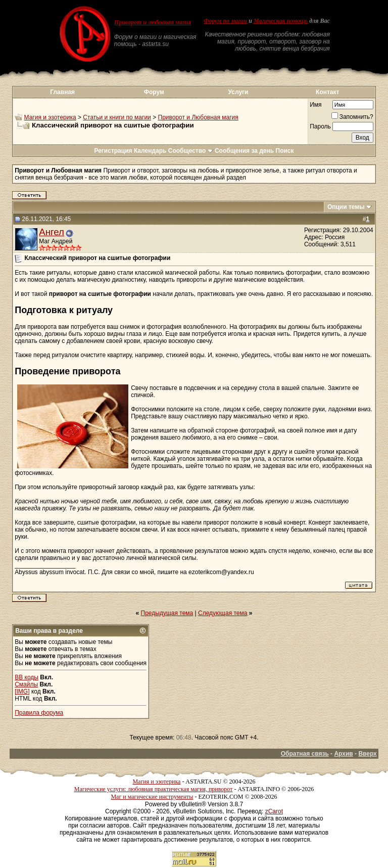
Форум (154, 92)
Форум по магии (225, 21)
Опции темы (346, 207)
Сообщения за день (244, 151)
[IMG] (22, 691)
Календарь (150, 151)
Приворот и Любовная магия (198, 117)
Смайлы (26, 684)
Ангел (52, 232)
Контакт (327, 92)
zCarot (274, 811)
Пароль (320, 126)
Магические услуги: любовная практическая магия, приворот (154, 789)
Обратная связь (305, 754)
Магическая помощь (281, 21)
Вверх (367, 754)
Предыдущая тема (167, 613)
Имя (316, 105)
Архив (343, 754)
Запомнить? (352, 117)
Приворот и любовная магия (153, 22)
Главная (62, 92)
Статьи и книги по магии (117, 117)
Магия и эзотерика (50, 117)
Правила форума (39, 713)
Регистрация (113, 151)
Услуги (238, 92)
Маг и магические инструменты (152, 797)
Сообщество (191, 151)
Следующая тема (223, 613)
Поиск (285, 151)
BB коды (27, 677)
